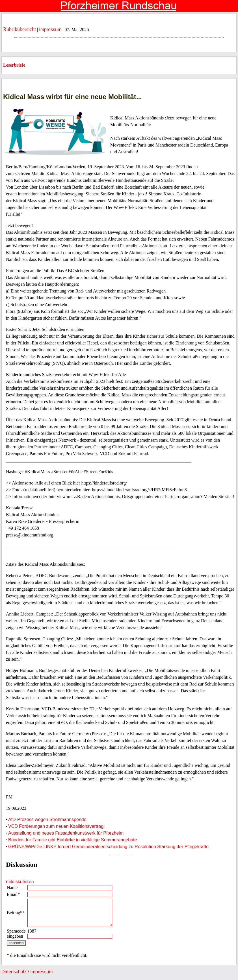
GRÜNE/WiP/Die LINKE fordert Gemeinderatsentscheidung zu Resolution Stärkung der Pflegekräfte (108, 847)
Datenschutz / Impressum (27, 972)
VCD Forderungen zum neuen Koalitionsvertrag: (57, 826)
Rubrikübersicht (20, 29)
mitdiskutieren (20, 882)
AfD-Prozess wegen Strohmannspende (47, 819)
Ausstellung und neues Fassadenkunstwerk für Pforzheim (66, 833)
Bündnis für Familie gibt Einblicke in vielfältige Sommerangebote (73, 840)
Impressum (50, 30)
